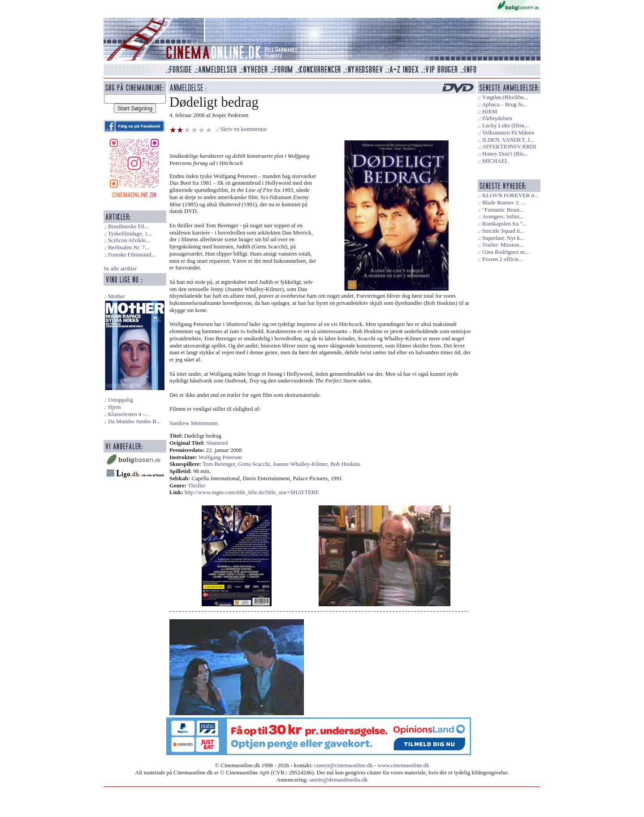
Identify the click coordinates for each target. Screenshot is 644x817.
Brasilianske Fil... (128, 226)
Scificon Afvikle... (129, 240)
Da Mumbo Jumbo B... (134, 422)
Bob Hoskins (345, 464)
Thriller (197, 486)
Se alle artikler (120, 269)
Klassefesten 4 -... (128, 414)
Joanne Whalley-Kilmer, (302, 464)
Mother (117, 296)
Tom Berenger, (220, 464)
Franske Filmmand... (132, 255)
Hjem (114, 407)
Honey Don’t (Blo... (505, 154)
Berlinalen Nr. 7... (129, 248)
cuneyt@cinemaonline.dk (344, 765)
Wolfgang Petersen (220, 457)
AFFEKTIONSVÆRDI (509, 147)
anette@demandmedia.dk (338, 780)
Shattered (217, 443)
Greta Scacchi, (255, 464)
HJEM (490, 112)
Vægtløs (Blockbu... (505, 97)
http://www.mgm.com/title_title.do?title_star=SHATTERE (252, 492)
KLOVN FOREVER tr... (510, 196)
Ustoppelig (121, 400)
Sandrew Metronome (194, 423)
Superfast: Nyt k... (503, 238)
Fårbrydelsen (497, 118)
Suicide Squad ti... (503, 231)
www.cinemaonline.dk (404, 765)
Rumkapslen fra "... (504, 224)
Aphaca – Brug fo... (504, 104)
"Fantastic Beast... (503, 210)
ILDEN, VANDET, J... (508, 140)
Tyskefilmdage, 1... (130, 234)
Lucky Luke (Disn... (505, 126)
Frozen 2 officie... (503, 259)
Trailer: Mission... (503, 245)
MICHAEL (495, 161)
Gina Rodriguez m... (506, 252)
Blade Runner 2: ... (504, 203)
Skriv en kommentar (244, 129)
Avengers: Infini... (503, 217)
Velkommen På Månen (508, 133)
